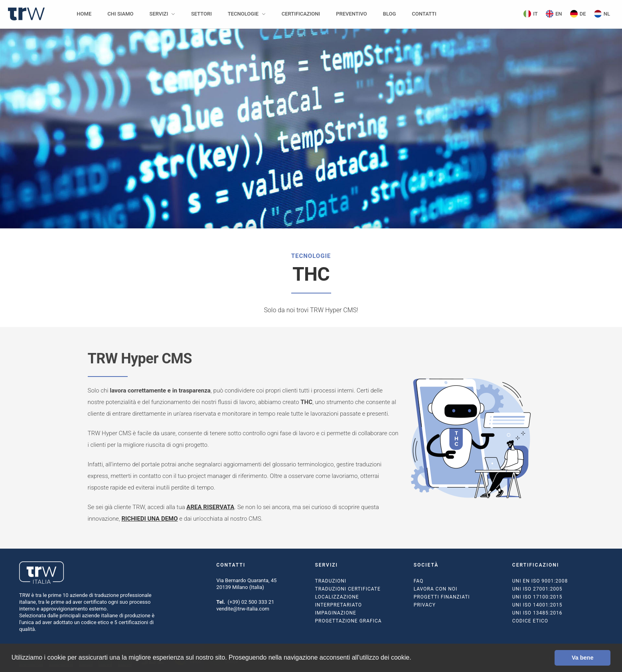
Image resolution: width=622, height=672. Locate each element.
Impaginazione (335, 613)
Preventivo (351, 14)
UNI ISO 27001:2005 (537, 589)
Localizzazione (337, 597)
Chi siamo (120, 14)
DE (578, 14)
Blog (390, 14)
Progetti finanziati (442, 597)
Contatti (424, 14)
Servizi (159, 14)
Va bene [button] (583, 658)
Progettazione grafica (348, 621)
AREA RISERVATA (210, 507)
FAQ (419, 581)
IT (531, 14)
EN (554, 14)
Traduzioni (331, 581)
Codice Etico (530, 621)
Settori (201, 14)
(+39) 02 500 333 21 (251, 602)
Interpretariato (338, 605)
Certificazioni (301, 14)
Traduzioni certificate (348, 589)
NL (602, 14)
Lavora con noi (436, 589)
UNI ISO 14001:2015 (537, 605)
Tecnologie (243, 14)
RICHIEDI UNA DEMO (149, 519)
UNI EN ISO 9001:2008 (540, 581)
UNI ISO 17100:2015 (537, 597)
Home (84, 14)
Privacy (425, 605)
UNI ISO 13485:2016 (537, 613)
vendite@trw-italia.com (243, 609)
